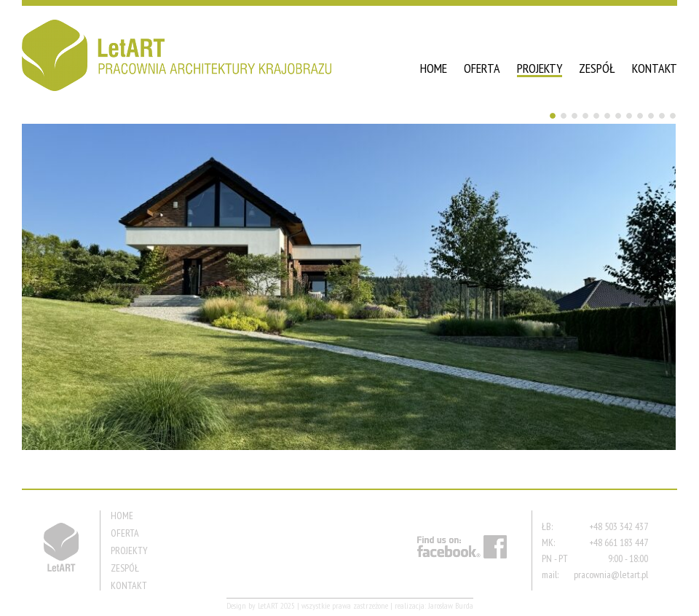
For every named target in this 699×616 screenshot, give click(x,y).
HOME (434, 68)
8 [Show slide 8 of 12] (629, 116)
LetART (268, 605)
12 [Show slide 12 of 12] (673, 116)
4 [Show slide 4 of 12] (585, 116)
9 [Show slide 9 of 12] (640, 116)
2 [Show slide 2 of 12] (564, 116)
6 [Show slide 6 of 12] (607, 116)
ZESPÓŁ (597, 68)
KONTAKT (655, 68)
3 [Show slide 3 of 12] (574, 116)
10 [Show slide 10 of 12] (651, 116)
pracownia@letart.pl (611, 574)
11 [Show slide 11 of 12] (662, 116)
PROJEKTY (540, 68)
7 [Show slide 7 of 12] (618, 116)
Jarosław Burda (451, 605)
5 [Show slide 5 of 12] (596, 116)
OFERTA (482, 68)
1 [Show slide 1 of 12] (553, 116)
